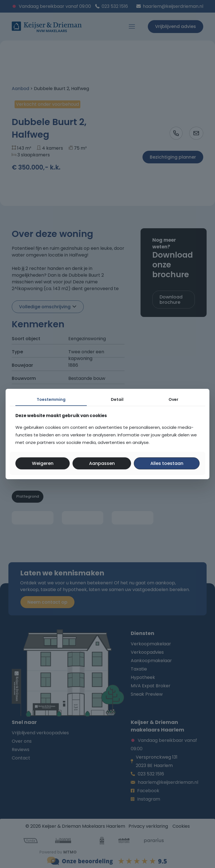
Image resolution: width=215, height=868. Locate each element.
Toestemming (51, 399)
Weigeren (43, 463)
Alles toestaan (167, 463)
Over (173, 399)
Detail (117, 399)
